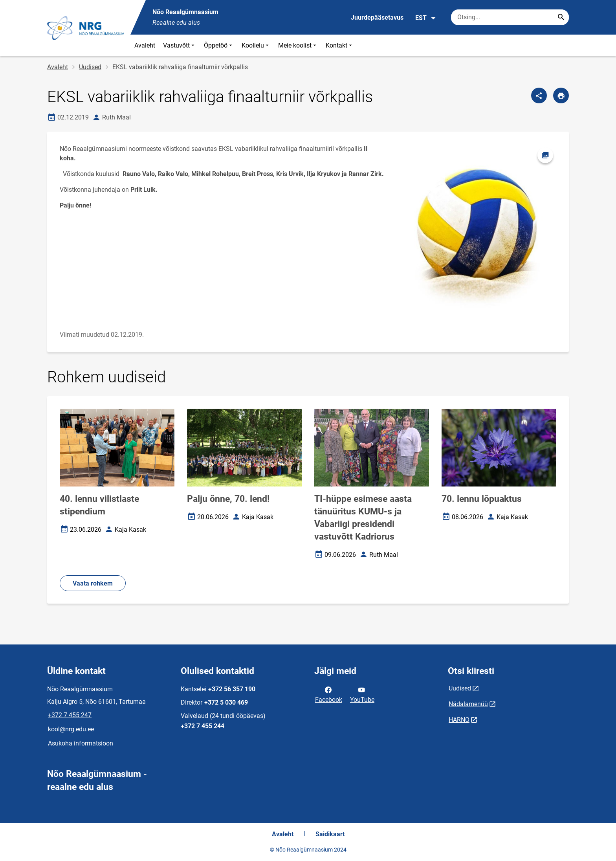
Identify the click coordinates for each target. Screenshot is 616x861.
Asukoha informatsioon (81, 743)
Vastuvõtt (180, 45)
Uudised (90, 67)
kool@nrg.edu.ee (71, 729)
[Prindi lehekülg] (561, 95)
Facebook (329, 694)
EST (426, 18)
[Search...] (561, 17)
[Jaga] (539, 95)
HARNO (459, 720)
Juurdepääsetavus (377, 17)
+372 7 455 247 (70, 715)
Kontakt (340, 45)
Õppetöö (219, 45)
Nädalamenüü (468, 704)
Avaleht (145, 45)
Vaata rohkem (93, 583)
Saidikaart (330, 834)
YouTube (362, 694)
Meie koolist (298, 45)
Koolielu (256, 45)
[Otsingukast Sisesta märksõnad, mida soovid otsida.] (510, 17)
